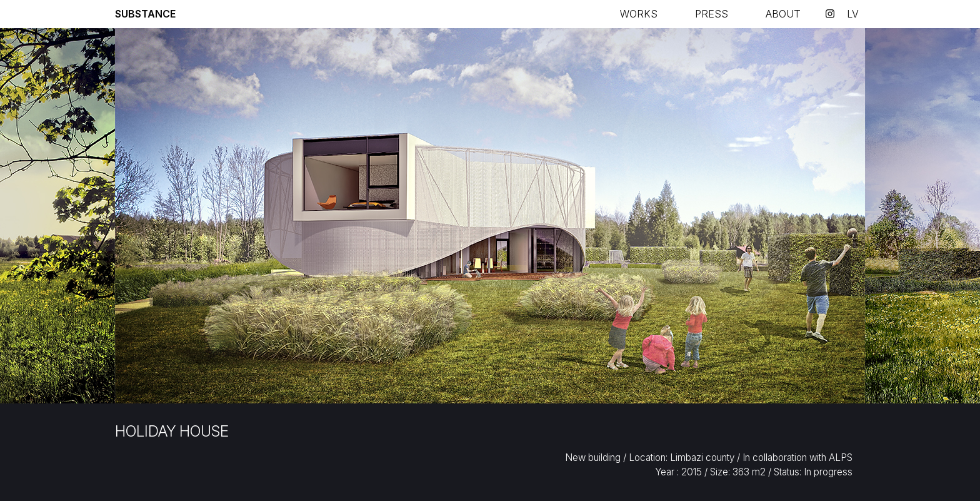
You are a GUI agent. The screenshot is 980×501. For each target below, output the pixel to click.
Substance (145, 14)
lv (853, 14)
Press (712, 14)
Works (639, 14)
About (783, 14)
